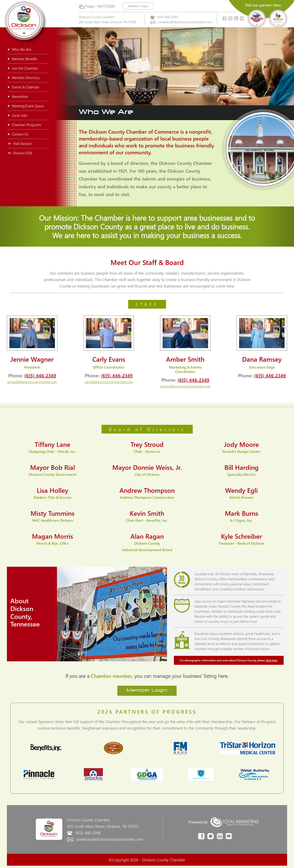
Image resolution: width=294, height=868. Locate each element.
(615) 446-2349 (40, 375)
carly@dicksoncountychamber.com (109, 382)
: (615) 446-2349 (167, 17)
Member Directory (24, 78)
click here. (272, 660)
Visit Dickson (20, 144)
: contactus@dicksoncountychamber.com (184, 22)
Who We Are (20, 49)
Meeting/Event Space (26, 106)
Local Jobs (18, 115)
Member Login (138, 6)
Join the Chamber (23, 68)
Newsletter (18, 96)
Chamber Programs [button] (25, 125)
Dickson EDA (20, 153)
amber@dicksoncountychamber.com (185, 386)
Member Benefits (23, 59)
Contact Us (18, 134)
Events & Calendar (24, 87)
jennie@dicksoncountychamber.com (32, 382)
